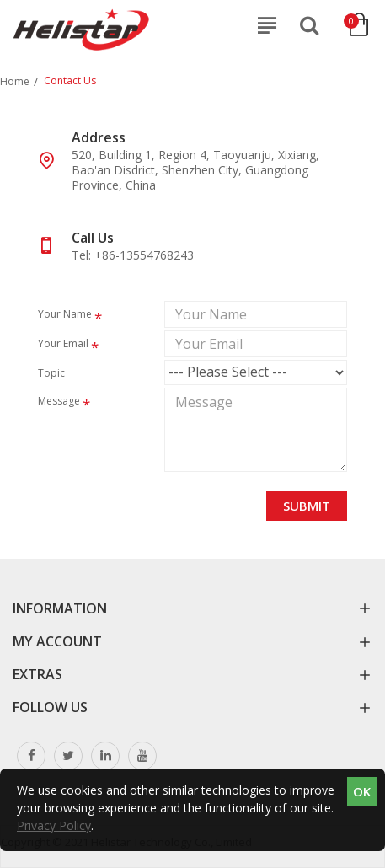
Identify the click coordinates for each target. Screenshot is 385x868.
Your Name (65, 314)
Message (59, 401)
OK (362, 791)
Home (15, 81)
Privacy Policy (54, 825)
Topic (51, 373)
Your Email (63, 343)
